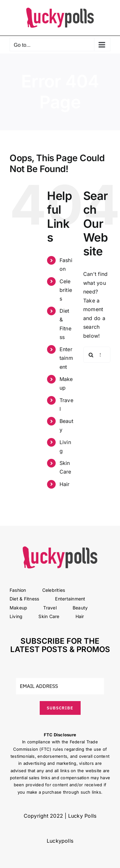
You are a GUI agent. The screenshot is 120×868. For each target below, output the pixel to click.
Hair (65, 484)
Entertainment (66, 358)
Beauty (80, 608)
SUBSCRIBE (60, 708)
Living (16, 616)
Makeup (18, 608)
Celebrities (66, 290)
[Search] (91, 355)
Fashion (18, 590)
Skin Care (49, 616)
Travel (50, 608)
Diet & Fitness (24, 599)
